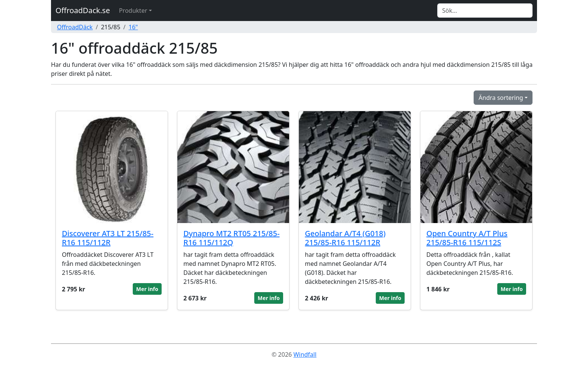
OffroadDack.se (83, 10)
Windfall (305, 354)
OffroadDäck (75, 27)
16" (133, 27)
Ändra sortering (501, 98)
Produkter (133, 11)
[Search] (485, 11)
